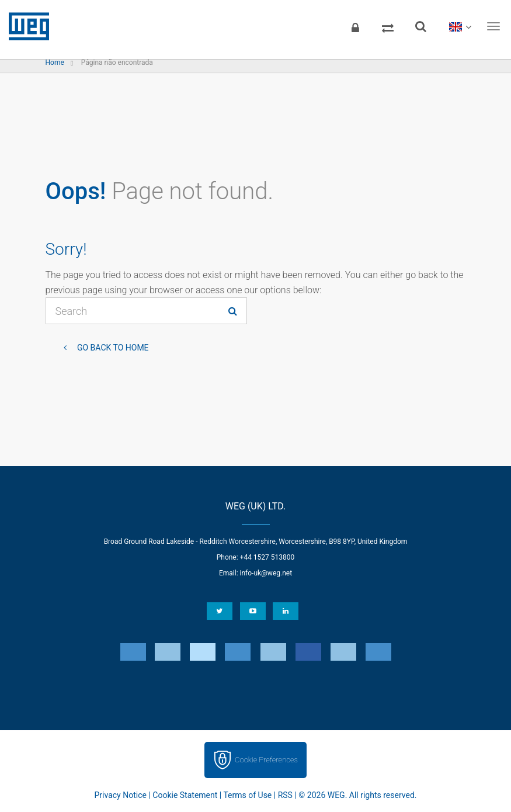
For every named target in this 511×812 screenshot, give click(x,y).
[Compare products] (388, 26)
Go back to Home (112, 348)
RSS (285, 795)
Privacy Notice (121, 795)
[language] (460, 26)
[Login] (355, 26)
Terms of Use (247, 795)
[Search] (420, 26)
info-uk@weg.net (266, 573)
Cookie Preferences (266, 760)
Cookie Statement (185, 795)
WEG (25, 26)
